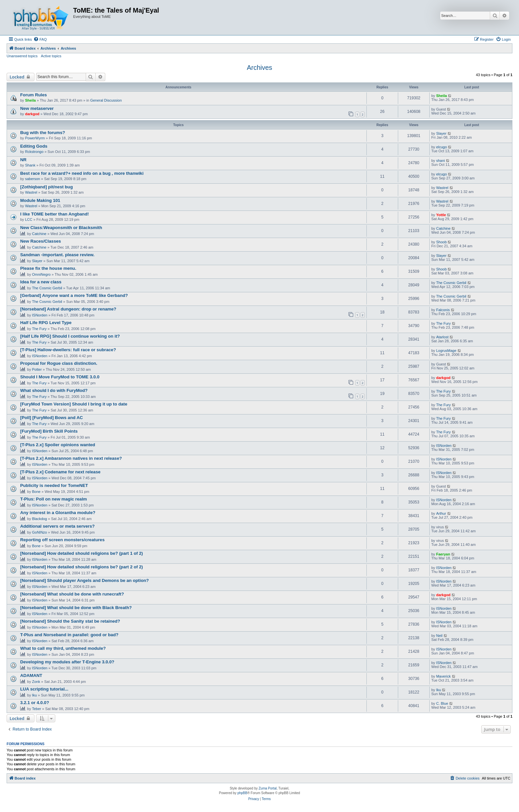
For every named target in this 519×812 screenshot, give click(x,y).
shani (441, 161)
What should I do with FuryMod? (54, 390)
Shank (30, 165)
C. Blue (442, 703)
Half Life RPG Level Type (46, 323)
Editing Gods (34, 146)
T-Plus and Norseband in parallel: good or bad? (69, 635)
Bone (36, 492)
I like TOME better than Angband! (54, 214)
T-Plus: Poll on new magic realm (54, 499)
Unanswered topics (22, 56)
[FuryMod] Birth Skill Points (49, 431)
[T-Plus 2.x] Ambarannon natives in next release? (71, 458)
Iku (35, 695)
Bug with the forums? (43, 133)
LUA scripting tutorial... (44, 689)
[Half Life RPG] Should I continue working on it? (70, 336)
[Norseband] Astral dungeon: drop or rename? (68, 309)
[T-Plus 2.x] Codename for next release (60, 472)
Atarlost (442, 337)
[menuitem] (40, 39)
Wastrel (31, 192)
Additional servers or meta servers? (57, 526)
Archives (260, 68)
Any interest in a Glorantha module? (58, 513)
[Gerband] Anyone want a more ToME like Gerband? (74, 295)
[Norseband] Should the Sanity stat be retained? (70, 621)
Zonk (36, 682)
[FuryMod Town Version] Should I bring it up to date (74, 404)
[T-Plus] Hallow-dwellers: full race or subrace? (68, 350)
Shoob (442, 242)
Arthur (441, 513)
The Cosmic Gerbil (47, 288)
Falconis (443, 310)
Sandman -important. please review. (57, 255)
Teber (37, 709)
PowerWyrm (35, 138)
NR (23, 160)
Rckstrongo (34, 152)
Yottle (441, 215)
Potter (37, 369)
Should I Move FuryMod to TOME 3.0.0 (60, 377)
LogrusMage (446, 351)
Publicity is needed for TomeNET (54, 485)
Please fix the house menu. (48, 268)
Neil (439, 636)
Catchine (39, 234)
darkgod (32, 114)
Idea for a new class (41, 282)
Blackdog (40, 519)
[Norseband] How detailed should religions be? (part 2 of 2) (82, 567)
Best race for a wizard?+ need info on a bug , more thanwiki (82, 173)
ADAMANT (31, 675)
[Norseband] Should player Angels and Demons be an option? (85, 580)
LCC (29, 219)
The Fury (39, 329)
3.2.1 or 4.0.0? (35, 703)
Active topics (51, 56)
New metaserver (37, 108)
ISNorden (40, 315)
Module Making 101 (40, 200)
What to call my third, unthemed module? (63, 648)
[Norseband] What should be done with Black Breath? (76, 608)
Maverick (444, 676)
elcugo (442, 147)
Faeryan (443, 554)
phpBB (242, 793)
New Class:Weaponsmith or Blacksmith (61, 228)
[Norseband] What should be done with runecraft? (72, 594)
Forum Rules (34, 95)
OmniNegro (41, 274)
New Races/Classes (41, 241)
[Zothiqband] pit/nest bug (47, 187)
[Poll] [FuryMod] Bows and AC (51, 418)
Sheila (30, 100)
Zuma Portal (267, 788)
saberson (33, 179)
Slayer (441, 133)
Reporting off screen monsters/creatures (62, 540)
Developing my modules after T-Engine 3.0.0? (67, 662)
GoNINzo (40, 532)
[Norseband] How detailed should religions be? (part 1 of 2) (82, 553)
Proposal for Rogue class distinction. (59, 363)
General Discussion (106, 100)
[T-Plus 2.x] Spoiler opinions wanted (58, 445)
